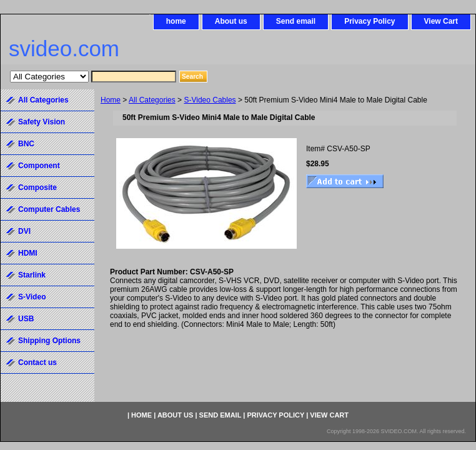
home (176, 21)
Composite (37, 187)
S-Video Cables (210, 100)
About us (231, 21)
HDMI (28, 253)
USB (26, 319)
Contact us (37, 362)
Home (111, 100)
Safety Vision (42, 122)
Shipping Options (49, 341)
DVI (24, 231)
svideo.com (64, 48)
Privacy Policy (369, 21)
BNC (26, 144)
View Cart (441, 21)
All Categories (152, 100)
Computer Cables (49, 209)
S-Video (32, 297)
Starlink (32, 275)
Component (39, 166)
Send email (296, 21)
